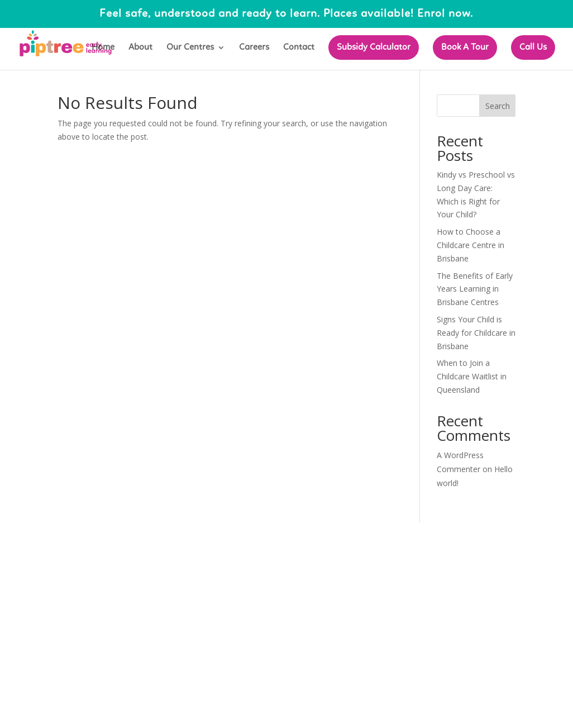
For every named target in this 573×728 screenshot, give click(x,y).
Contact (299, 48)
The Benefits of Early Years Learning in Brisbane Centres (475, 289)
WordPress (247, 537)
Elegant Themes (138, 537)
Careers (254, 48)
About (140, 48)
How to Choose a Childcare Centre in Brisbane (471, 245)
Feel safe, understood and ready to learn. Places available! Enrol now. (286, 14)
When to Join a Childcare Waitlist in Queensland (472, 376)
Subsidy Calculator (374, 47)
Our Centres (190, 48)
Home (103, 48)
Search (498, 106)
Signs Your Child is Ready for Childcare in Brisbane (476, 333)
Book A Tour (465, 47)
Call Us (533, 47)
